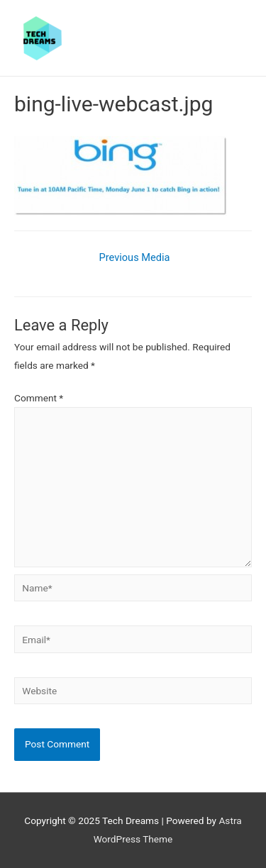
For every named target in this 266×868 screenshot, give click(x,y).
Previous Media (135, 257)
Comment (39, 398)
